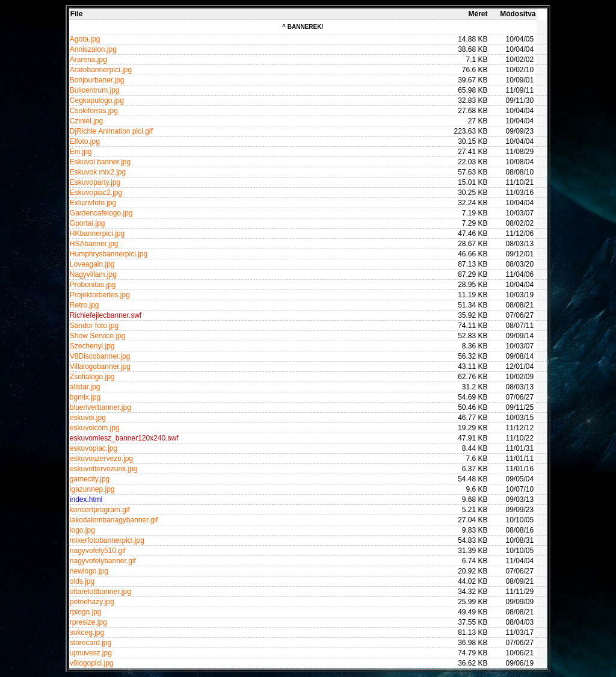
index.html (86, 499)
